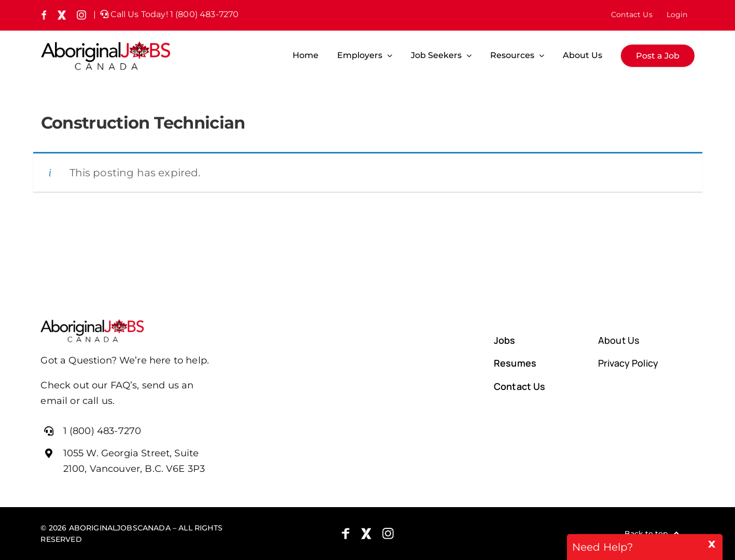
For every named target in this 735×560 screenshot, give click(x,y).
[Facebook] (345, 534)
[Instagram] (388, 534)
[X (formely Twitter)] (366, 534)
